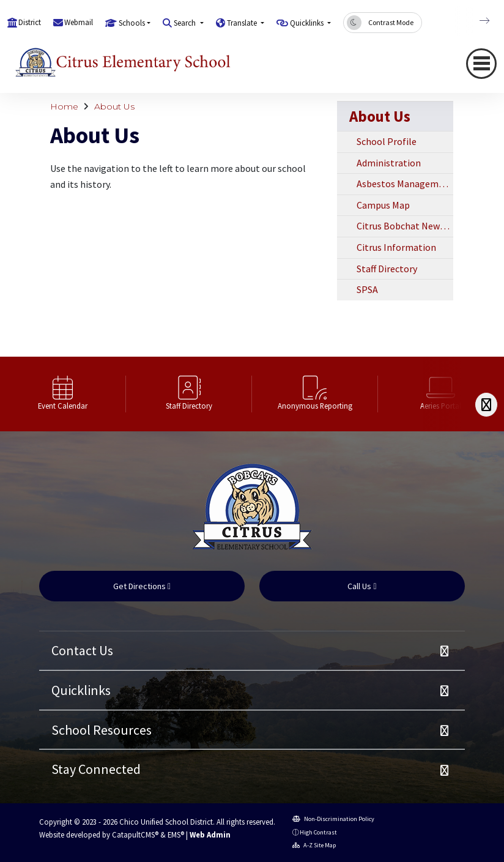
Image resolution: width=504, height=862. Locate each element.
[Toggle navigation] (481, 64)
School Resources (102, 730)
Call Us (362, 586)
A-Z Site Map (314, 845)
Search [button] (186, 23)
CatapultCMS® (135, 834)
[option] (63, 394)
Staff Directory (387, 269)
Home (64, 106)
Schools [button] (132, 23)
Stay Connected (96, 769)
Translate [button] (243, 23)
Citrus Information (396, 247)
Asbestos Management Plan (405, 184)
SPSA (367, 289)
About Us (114, 106)
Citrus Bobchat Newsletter (405, 226)
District (30, 22)
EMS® (176, 834)
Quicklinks (81, 690)
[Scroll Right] (486, 405)
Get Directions (142, 586)
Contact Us (82, 650)
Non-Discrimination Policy (333, 819)
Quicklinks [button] (308, 23)
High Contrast (318, 832)
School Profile (387, 141)
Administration (389, 163)
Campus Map (383, 205)
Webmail (79, 22)
